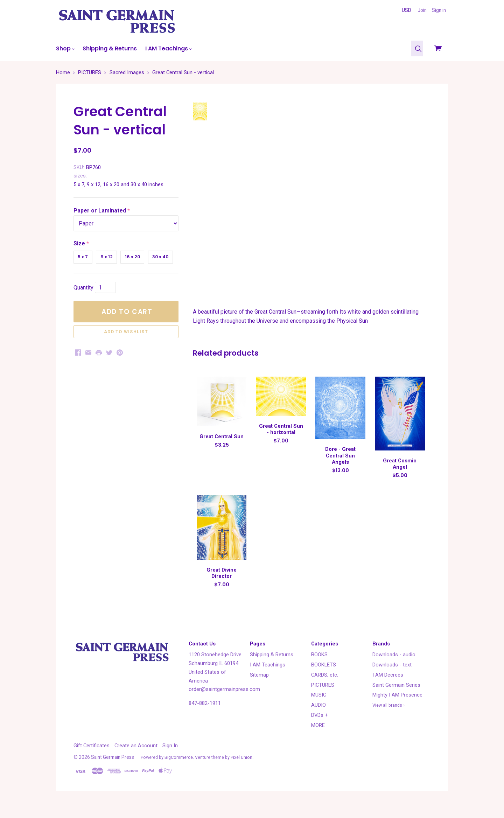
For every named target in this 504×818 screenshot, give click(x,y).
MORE (318, 738)
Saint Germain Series (396, 698)
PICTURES (323, 698)
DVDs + (320, 728)
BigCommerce (179, 771)
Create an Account (136, 759)
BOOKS (319, 668)
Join (422, 10)
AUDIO (318, 718)
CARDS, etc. (325, 688)
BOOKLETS (324, 678)
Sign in (439, 10)
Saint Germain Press (113, 770)
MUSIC (319, 708)
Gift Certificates (92, 759)
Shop (65, 48)
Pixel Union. (242, 771)
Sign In (170, 759)
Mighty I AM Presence (397, 708)
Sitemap (259, 688)
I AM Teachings (168, 48)
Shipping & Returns (110, 48)
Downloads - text (392, 678)
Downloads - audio (394, 668)
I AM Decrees (388, 688)
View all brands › (388, 718)
